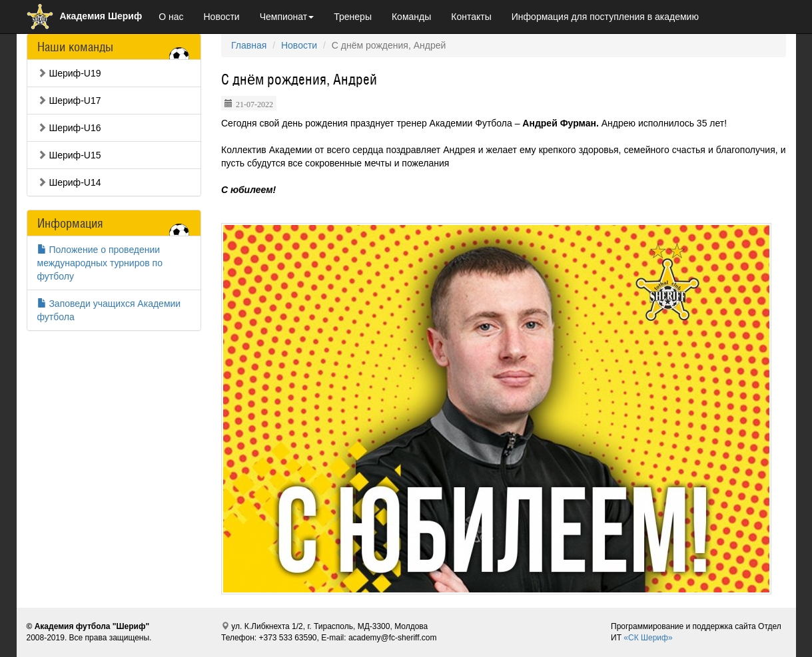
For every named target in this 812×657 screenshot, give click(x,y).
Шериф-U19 (69, 73)
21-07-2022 (254, 103)
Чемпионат (287, 17)
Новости (221, 17)
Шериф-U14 (69, 182)
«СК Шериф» (648, 638)
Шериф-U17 (69, 101)
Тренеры (353, 17)
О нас (171, 17)
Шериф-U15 (69, 155)
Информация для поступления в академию (605, 17)
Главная (249, 45)
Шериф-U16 (69, 128)
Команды (411, 17)
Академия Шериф (85, 16)
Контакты (471, 17)
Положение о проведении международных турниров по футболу (100, 263)
